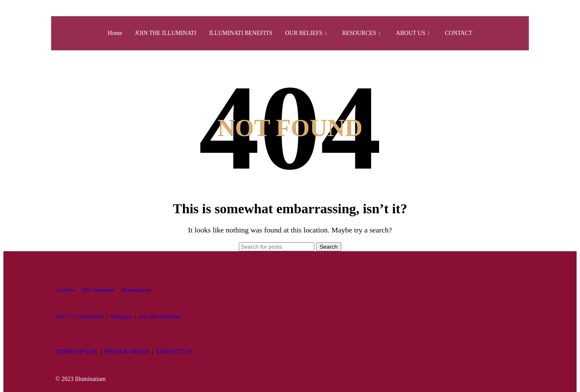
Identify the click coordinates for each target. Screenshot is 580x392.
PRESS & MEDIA (127, 352)
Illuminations (136, 290)
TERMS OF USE (76, 352)
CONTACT (468, 33)
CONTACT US (174, 352)
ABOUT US (420, 33)
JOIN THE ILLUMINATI (159, 33)
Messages (121, 316)
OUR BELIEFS (308, 33)
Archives (65, 290)
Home (105, 33)
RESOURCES (366, 33)
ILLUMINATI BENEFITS (238, 33)
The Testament (98, 290)
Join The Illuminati (160, 316)
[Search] (277, 247)
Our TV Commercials (80, 316)
